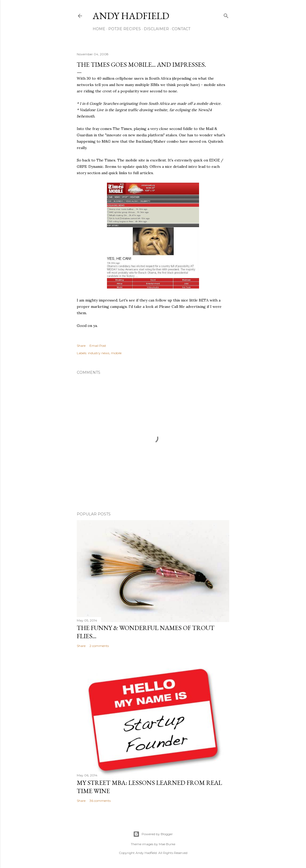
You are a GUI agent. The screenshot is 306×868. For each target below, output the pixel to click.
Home (99, 29)
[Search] (226, 15)
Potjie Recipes (125, 29)
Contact (181, 29)
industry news (99, 353)
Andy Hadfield (131, 16)
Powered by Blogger (153, 834)
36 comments (100, 801)
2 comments (99, 646)
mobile (116, 353)
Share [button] (81, 346)
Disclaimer (156, 29)
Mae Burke (167, 844)
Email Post (98, 346)
